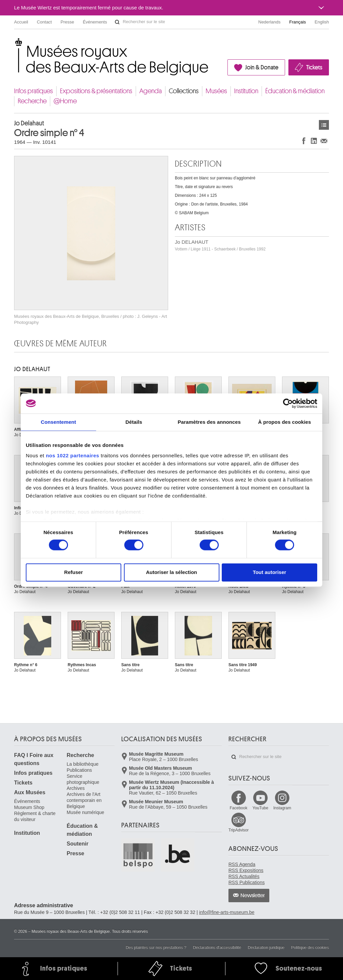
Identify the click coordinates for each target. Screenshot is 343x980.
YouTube (260, 808)
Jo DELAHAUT (220, 245)
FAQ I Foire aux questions (34, 759)
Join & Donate (262, 67)
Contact (44, 22)
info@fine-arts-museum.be (227, 912)
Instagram (282, 808)
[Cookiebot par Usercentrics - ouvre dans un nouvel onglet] (288, 403)
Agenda (151, 91)
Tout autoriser (270, 572)
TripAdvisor (238, 830)
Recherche (32, 101)
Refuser (74, 572)
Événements (95, 22)
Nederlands (269, 22)
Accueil (21, 22)
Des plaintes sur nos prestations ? (156, 947)
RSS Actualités (244, 876)
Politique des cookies (310, 947)
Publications (79, 770)
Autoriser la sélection (172, 572)
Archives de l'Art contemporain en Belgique (84, 800)
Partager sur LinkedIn (314, 141)
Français (298, 22)
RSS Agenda (242, 864)
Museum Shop (29, 807)
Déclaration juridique (266, 947)
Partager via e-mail (324, 141)
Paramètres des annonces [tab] (209, 422)
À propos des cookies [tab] (285, 422)
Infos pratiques (33, 91)
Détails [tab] (134, 422)
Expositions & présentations (96, 91)
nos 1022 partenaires (73, 455)
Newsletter (253, 896)
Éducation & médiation (295, 91)
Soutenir (78, 844)
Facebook (239, 808)
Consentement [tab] (58, 422)
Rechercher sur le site (117, 22)
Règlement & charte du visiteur (35, 816)
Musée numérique (85, 812)
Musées (216, 91)
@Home (65, 101)
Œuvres (324, 125)
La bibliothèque (83, 764)
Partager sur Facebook (304, 141)
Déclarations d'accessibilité (217, 947)
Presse (67, 22)
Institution (246, 91)
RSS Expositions (246, 870)
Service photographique (83, 779)
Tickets (314, 67)
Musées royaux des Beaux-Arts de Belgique (15, 43)
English (322, 22)
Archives (76, 788)
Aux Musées (30, 792)
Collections (184, 91)
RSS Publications (247, 882)
